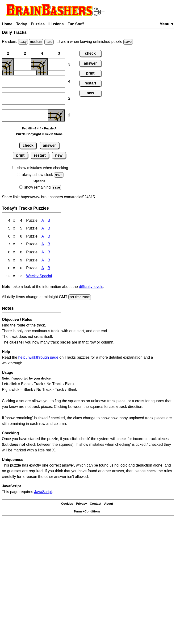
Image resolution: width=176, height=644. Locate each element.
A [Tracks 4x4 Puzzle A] (42, 221)
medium (36, 42)
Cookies (67, 505)
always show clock (38, 175)
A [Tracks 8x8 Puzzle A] (42, 253)
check (28, 145)
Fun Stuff (76, 24)
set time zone (80, 298)
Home (7, 24)
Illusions (56, 24)
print (20, 155)
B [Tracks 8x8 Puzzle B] (49, 253)
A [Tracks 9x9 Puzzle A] (42, 261)
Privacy (81, 505)
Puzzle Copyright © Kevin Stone (39, 134)
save (128, 42)
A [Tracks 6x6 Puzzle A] (42, 237)
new (59, 155)
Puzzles (38, 24)
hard (49, 42)
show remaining (38, 187)
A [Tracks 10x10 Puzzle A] (42, 269)
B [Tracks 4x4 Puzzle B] (49, 221)
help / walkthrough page (38, 358)
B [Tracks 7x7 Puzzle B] (49, 245)
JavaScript (43, 492)
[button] (17, 64)
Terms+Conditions (87, 512)
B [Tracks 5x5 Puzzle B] (49, 229)
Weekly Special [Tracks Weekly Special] (39, 277)
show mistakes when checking (43, 168)
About (109, 505)
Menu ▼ (167, 24)
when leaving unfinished (95, 42)
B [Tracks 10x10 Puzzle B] (49, 269)
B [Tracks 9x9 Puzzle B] (49, 261)
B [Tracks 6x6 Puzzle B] (49, 237)
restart (40, 155)
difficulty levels (91, 288)
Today (21, 24)
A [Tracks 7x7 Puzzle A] (42, 245)
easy (23, 42)
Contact (96, 505)
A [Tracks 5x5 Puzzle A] (42, 229)
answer (49, 145)
